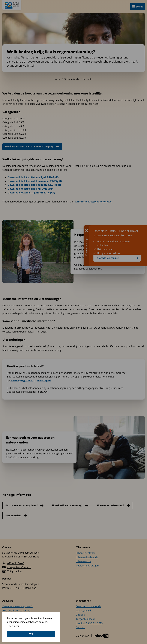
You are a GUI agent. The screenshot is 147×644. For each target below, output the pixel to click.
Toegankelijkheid (85, 619)
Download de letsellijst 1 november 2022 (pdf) (35, 181)
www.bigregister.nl (22, 380)
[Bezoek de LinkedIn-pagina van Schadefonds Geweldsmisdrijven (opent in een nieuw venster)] (92, 636)
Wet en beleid (13, 515)
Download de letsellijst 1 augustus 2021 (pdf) (34, 185)
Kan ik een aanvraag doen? (22, 505)
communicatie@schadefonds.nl (93, 202)
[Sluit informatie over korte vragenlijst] (87, 230)
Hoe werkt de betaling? (111, 505)
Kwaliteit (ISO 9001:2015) (90, 623)
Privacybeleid (83, 611)
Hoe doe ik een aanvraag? (67, 505)
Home (57, 79)
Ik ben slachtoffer (86, 553)
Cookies (80, 615)
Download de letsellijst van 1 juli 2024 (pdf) (33, 177)
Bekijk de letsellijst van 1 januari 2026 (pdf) (29, 147)
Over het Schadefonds (88, 606)
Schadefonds (72, 79)
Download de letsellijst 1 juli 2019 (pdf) (31, 189)
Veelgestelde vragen (87, 566)
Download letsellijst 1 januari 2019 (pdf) (31, 193)
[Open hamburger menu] (137, 7)
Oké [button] (31, 634)
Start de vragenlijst (108, 258)
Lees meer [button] (13, 626)
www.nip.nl (44, 380)
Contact (80, 627)
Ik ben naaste (83, 561)
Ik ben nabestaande (87, 557)
